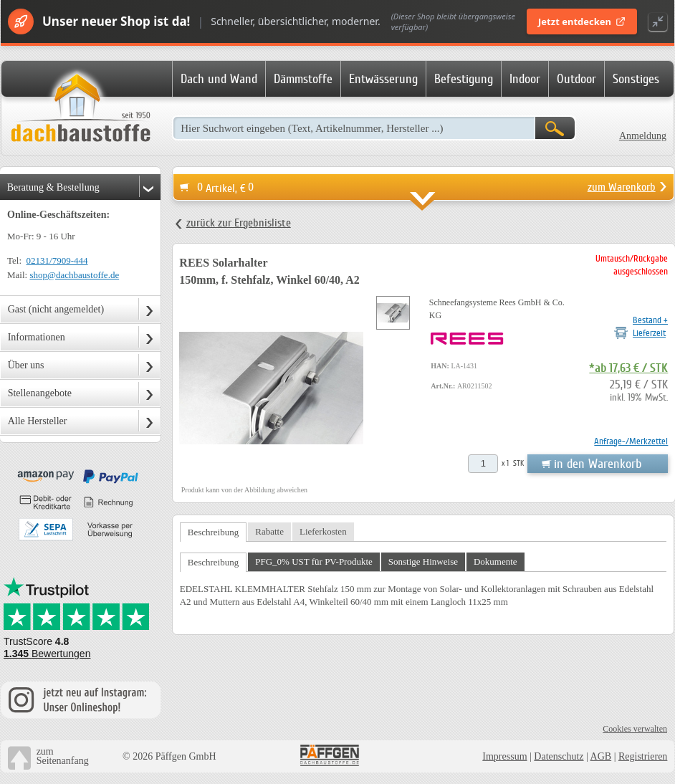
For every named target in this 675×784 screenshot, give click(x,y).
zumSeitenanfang (63, 756)
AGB (601, 756)
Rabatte (269, 531)
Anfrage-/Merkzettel (631, 441)
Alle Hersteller (38, 421)
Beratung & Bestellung (53, 187)
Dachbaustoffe (80, 109)
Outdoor (576, 79)
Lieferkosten (323, 531)
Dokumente (496, 561)
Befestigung (464, 79)
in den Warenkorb (598, 464)
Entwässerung (383, 79)
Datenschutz (559, 756)
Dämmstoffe (303, 79)
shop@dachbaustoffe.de (74, 275)
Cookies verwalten (635, 729)
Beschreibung (213, 532)
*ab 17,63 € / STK (628, 368)
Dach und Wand (219, 79)
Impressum (504, 756)
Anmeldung (643, 136)
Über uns (26, 365)
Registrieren (643, 756)
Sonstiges (636, 79)
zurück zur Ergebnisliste (239, 223)
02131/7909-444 (57, 260)
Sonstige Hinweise (423, 561)
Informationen (37, 337)
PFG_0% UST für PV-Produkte (314, 561)
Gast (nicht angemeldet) (56, 309)
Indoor (525, 79)
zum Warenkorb (622, 187)
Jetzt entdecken (582, 21)
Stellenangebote (40, 393)
